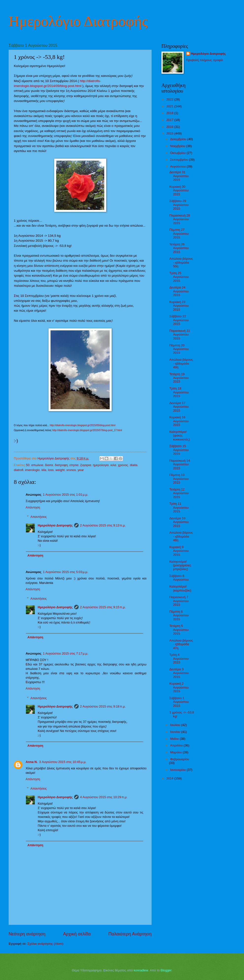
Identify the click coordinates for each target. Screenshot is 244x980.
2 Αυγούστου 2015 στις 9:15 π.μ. (103, 607)
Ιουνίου (176, 732)
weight (60, 470)
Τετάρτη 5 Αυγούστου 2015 (179, 630)
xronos (71, 470)
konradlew (141, 970)
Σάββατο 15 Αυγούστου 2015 (179, 450)
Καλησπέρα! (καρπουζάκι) (180, 588)
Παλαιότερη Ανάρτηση (130, 934)
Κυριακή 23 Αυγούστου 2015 (179, 306)
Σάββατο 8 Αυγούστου (179, 578)
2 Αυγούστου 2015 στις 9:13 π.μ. (103, 525)
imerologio (32, 470)
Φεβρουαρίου (180, 759)
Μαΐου (175, 739)
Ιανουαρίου (178, 770)
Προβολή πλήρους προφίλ (205, 60)
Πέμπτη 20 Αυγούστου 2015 (179, 349)
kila (44, 470)
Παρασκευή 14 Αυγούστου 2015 (180, 464)
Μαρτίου (176, 752)
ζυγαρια (86, 465)
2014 (170, 778)
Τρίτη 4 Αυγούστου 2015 (179, 659)
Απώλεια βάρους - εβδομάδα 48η (181, 536)
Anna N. (32, 762)
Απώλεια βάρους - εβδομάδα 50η (181, 262)
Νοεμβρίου (178, 146)
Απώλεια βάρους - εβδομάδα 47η (181, 644)
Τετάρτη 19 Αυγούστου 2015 (179, 378)
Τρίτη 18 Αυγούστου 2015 (179, 392)
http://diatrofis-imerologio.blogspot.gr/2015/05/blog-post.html (83, 425)
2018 (170, 113)
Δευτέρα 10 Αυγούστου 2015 (179, 522)
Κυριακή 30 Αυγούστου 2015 (179, 190)
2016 (170, 127)
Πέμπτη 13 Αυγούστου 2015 (179, 479)
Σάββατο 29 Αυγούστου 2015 (179, 205)
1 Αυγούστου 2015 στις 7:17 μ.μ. (66, 653)
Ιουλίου (176, 725)
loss (51, 470)
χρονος (123, 465)
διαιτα (49, 465)
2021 (170, 106)
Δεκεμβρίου (179, 139)
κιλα (113, 465)
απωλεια (37, 465)
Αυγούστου (178, 166)
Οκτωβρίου (178, 153)
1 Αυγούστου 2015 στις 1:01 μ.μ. (66, 495)
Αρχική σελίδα (77, 934)
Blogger (166, 970)
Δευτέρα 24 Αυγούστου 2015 (179, 291)
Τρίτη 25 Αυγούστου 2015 (179, 277)
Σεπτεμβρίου (179, 160)
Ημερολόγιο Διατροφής (78, 21)
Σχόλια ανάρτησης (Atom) (45, 944)
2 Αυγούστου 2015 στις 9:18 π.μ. (103, 706)
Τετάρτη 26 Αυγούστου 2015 (179, 248)
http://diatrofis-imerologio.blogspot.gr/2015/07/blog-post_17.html (87, 430)
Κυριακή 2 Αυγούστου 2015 (179, 687)
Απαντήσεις (39, 517)
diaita (134, 465)
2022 (170, 99)
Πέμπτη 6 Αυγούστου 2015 (179, 615)
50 (28, 465)
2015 (170, 133)
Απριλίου (177, 745)
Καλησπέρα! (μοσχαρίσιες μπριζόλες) (180, 565)
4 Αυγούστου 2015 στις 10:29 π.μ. (104, 797)
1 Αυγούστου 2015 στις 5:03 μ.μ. (66, 572)
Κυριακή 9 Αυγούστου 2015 (179, 551)
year (81, 470)
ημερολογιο (101, 465)
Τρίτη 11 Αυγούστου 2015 (179, 507)
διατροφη (61, 465)
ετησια (74, 465)
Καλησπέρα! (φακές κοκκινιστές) (180, 436)
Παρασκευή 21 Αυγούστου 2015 (180, 335)
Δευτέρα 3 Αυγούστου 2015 (179, 673)
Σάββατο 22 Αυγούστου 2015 (179, 320)
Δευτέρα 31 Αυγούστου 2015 (179, 176)
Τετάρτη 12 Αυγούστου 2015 (179, 493)
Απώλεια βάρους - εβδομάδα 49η (181, 363)
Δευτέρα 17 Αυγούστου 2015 (179, 407)
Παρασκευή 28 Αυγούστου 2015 (180, 219)
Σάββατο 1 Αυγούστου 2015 (179, 702)
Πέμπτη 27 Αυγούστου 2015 (179, 234)
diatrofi (19, 470)
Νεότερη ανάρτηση (27, 934)
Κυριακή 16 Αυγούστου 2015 (179, 421)
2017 (170, 120)
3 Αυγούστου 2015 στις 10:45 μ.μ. (63, 762)
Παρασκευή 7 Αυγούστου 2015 (179, 601)
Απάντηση (33, 507)
